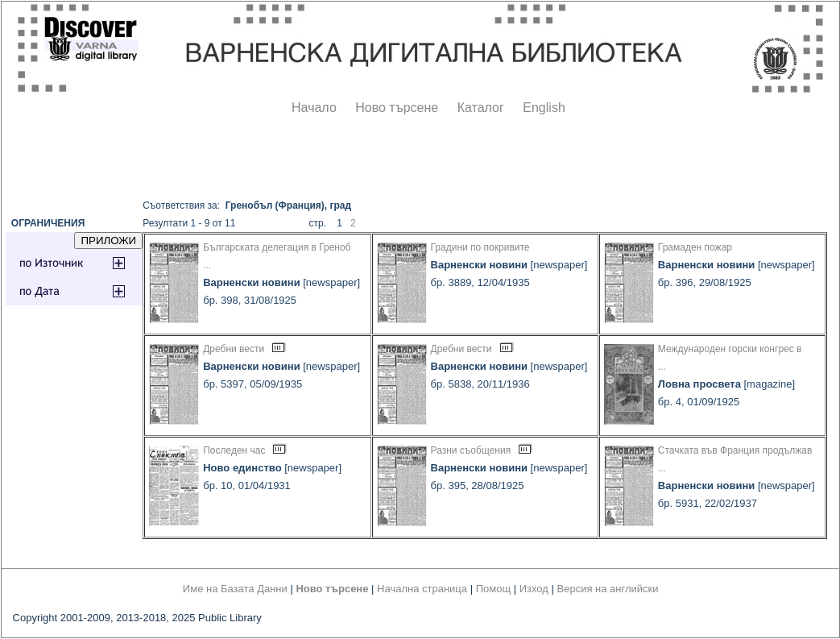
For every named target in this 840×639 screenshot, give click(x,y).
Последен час (234, 450)
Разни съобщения (471, 450)
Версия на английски (608, 589)
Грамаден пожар (695, 247)
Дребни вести (234, 349)
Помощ (493, 589)
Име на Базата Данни (235, 589)
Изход (534, 589)
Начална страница (422, 589)
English (544, 108)
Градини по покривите (480, 247)
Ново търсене (397, 108)
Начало (314, 108)
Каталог (481, 108)
